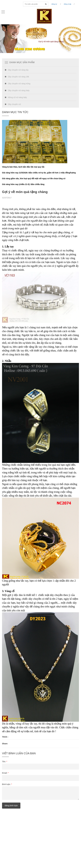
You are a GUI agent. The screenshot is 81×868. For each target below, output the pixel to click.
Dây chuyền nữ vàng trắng (19, 84)
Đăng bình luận (11, 806)
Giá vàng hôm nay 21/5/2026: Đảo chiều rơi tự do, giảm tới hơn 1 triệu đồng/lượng (39, 173)
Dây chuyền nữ (14, 104)
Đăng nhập (68, 4)
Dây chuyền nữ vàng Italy (19, 90)
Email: (5, 773)
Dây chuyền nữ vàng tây (18, 70)
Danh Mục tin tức (15, 112)
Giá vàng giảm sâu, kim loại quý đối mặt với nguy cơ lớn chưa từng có (34, 178)
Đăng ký (54, 4)
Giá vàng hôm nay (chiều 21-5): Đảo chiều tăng (23, 184)
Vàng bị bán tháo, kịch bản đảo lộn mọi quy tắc (23, 167)
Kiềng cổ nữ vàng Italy (17, 97)
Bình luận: (7, 784)
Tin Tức (32, 42)
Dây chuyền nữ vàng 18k (18, 77)
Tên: (5, 762)
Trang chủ (21, 42)
